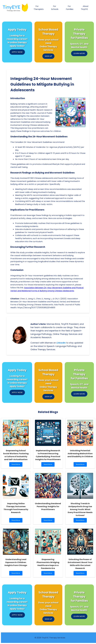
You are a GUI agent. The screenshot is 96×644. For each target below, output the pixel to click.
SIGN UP (48, 56)
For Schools (55, 8)
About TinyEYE (85, 8)
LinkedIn (61, 343)
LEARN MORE (79, 53)
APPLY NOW (17, 52)
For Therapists (39, 8)
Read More (16, 465)
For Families (70, 8)
